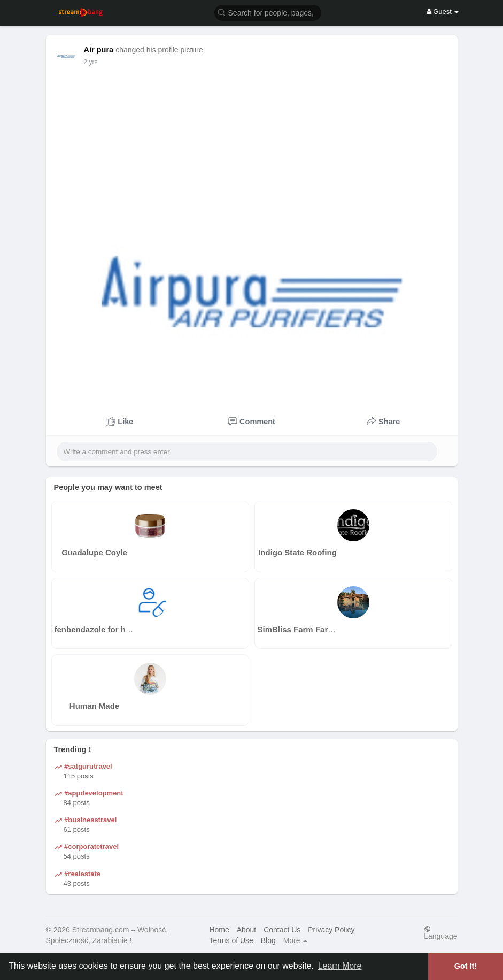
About (247, 930)
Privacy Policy (331, 930)
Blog (268, 940)
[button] (268, 12)
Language (440, 933)
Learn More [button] (340, 966)
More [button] (296, 940)
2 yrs (91, 62)
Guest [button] (443, 12)
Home (219, 930)
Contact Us (282, 930)
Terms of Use (231, 940)
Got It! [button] (466, 966)
